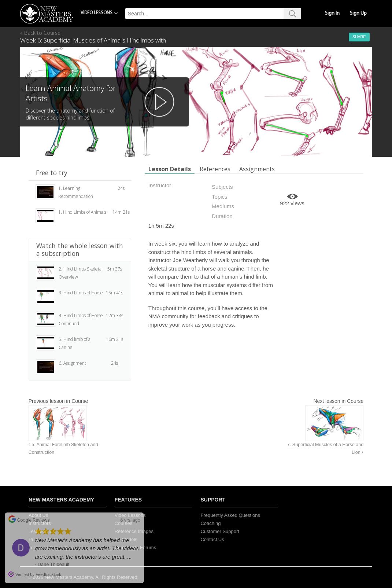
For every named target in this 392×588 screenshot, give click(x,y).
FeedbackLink (48, 574)
